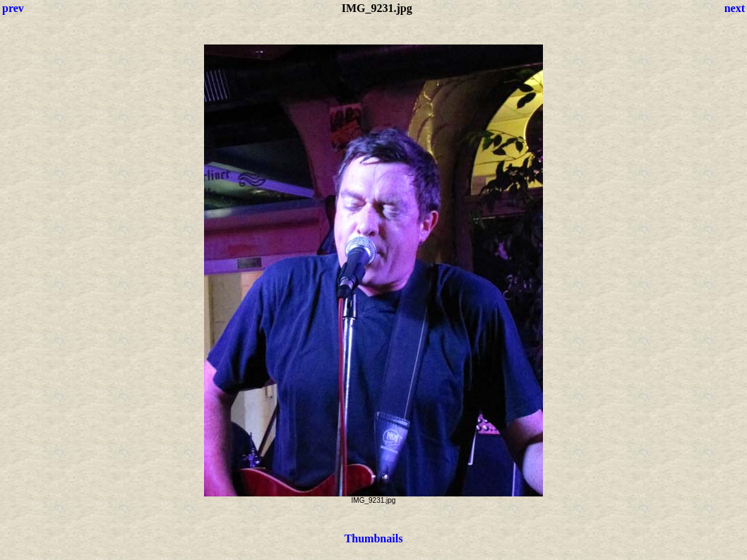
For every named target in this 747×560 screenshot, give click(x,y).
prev (13, 8)
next (735, 8)
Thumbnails (374, 538)
